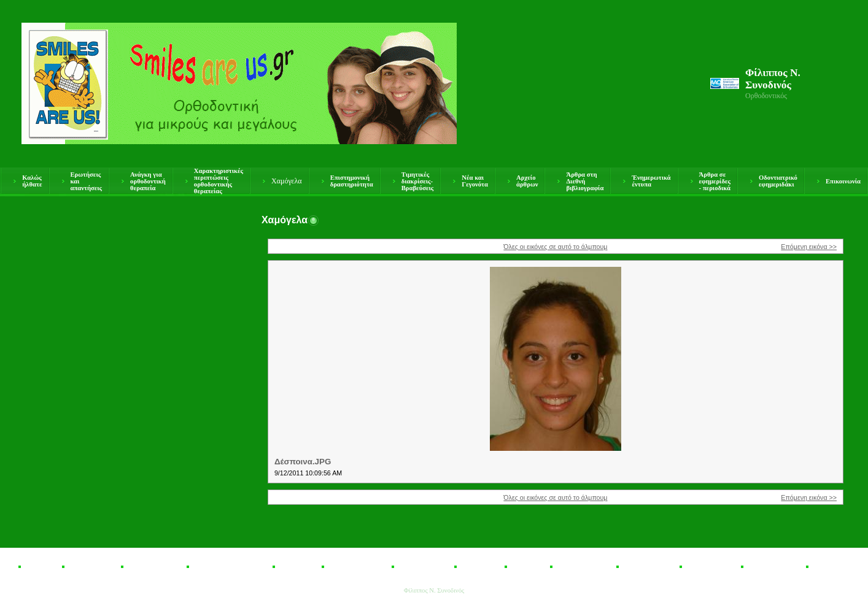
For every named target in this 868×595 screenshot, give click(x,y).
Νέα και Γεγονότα (475, 181)
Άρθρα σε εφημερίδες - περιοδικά (715, 181)
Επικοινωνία (843, 181)
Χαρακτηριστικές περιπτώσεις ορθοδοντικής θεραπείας (219, 181)
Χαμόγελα (287, 181)
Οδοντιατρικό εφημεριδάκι (778, 181)
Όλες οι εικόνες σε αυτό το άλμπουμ (555, 247)
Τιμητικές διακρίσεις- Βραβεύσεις (418, 181)
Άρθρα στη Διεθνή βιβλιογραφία (585, 181)
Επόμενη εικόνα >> (809, 247)
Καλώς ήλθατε (32, 181)
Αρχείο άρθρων (527, 181)
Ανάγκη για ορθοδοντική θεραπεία (148, 181)
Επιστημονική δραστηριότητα (352, 181)
